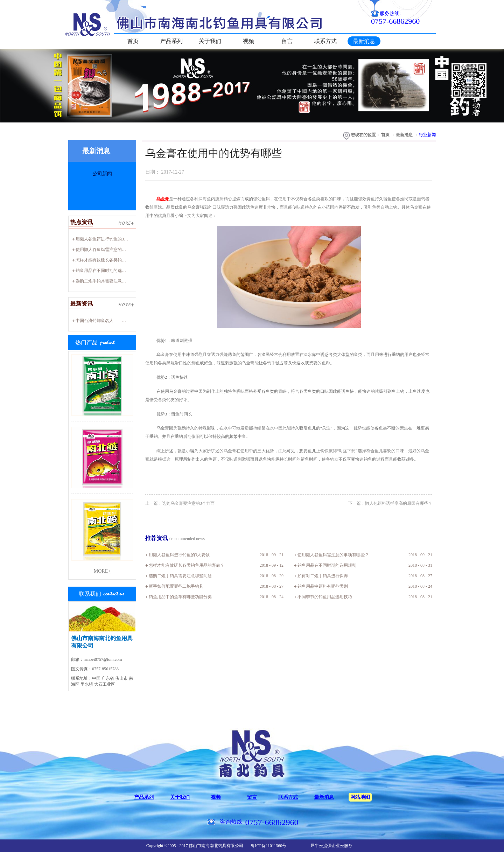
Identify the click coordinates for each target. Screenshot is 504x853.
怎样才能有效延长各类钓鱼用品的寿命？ (113, 260)
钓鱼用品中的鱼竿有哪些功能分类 (180, 597)
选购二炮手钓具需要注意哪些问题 (107, 281)
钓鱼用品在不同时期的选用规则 (105, 271)
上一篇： (180, 503)
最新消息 (404, 135)
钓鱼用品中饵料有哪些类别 (323, 586)
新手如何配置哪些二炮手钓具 (176, 586)
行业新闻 (427, 135)
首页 (133, 41)
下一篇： (390, 503)
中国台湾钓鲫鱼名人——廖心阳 (105, 321)
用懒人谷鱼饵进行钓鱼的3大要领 (106, 239)
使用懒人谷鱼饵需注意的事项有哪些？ (111, 250)
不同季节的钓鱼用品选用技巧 (325, 597)
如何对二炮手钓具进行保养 (323, 576)
